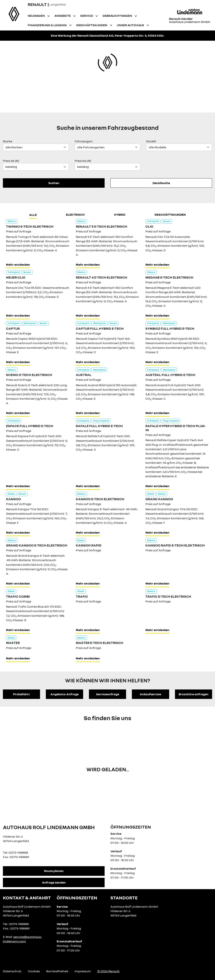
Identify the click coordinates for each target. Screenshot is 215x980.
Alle (33, 215)
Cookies (34, 971)
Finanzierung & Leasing (47, 25)
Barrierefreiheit (57, 971)
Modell (151, 141)
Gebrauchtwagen (118, 16)
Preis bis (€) (83, 161)
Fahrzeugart (84, 141)
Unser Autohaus (131, 25)
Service (87, 16)
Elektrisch (75, 215)
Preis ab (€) (11, 161)
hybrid (120, 215)
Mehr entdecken (18, 264)
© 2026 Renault (108, 971)
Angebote (63, 16)
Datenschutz (12, 971)
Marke (8, 141)
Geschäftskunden (92, 25)
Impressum (83, 971)
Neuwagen (37, 16)
